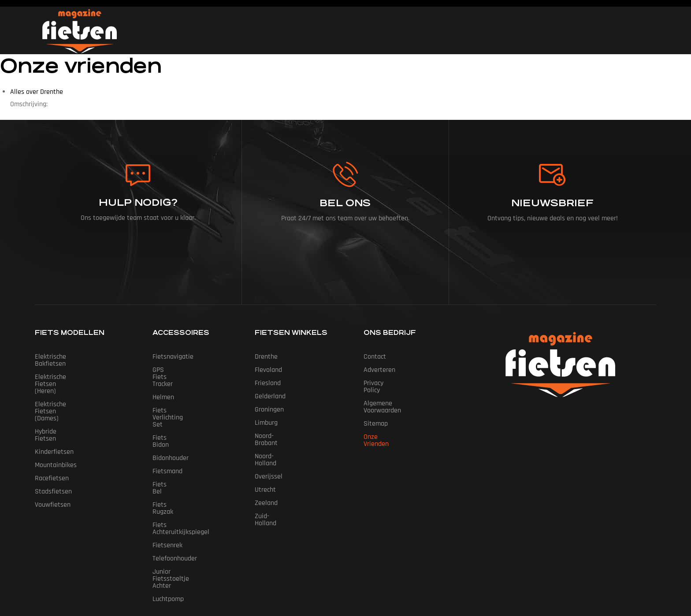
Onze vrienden (384, 423)
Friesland (268, 383)
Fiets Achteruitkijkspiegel (189, 476)
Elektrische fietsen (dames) (75, 383)
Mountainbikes (56, 423)
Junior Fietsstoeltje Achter (191, 515)
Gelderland (270, 396)
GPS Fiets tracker (177, 370)
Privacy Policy (383, 383)
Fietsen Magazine (332, 569)
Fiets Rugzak (171, 462)
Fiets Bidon (169, 410)
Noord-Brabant (276, 436)
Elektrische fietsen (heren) (73, 370)
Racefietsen (52, 436)
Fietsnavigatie (173, 357)
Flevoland (268, 370)
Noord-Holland (275, 449)
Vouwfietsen (53, 462)
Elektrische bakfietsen (67, 357)
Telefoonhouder (175, 502)
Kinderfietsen (54, 410)
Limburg (266, 423)
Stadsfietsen (53, 449)
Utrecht (265, 476)
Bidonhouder (171, 423)
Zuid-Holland (273, 502)
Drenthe (266, 357)
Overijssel (269, 462)
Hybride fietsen (57, 396)
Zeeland (266, 489)
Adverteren (379, 370)
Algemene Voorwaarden (398, 396)
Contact (375, 357)
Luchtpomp (168, 529)
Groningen (269, 410)
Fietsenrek (167, 489)
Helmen (163, 383)
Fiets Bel (165, 449)
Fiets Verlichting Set (182, 396)
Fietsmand (167, 436)
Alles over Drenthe (37, 92)
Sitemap (376, 410)
